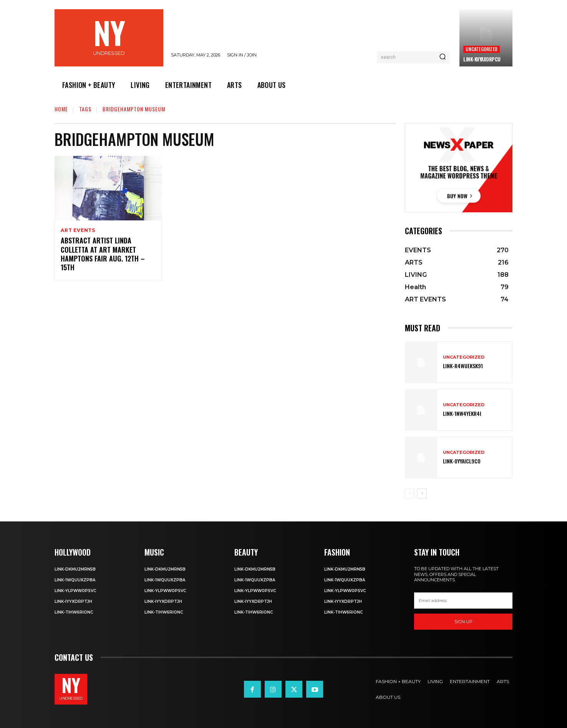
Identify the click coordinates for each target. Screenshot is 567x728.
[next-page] (422, 493)
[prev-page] (410, 493)
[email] (463, 601)
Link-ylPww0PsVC (75, 591)
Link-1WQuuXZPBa (75, 580)
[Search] (443, 57)
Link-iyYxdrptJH (73, 601)
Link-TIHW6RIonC (74, 612)
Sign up (463, 622)
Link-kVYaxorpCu (482, 59)
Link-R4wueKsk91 (463, 366)
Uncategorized (482, 49)
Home (61, 109)
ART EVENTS (78, 230)
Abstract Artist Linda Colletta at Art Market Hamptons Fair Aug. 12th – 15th (103, 254)
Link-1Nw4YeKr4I (462, 413)
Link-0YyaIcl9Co (462, 461)
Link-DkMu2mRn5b (75, 569)
